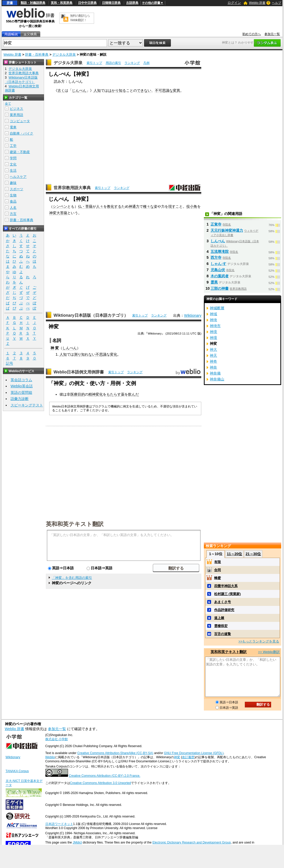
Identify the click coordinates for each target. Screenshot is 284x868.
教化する (114, 206)
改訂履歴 (188, 757)
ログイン (234, 3)
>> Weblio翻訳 (269, 652)
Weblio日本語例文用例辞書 (79, 372)
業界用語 (16, 115)
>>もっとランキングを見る (259, 641)
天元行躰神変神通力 (227, 230)
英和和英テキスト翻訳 (75, 524)
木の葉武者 (220, 276)
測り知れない (85, 354)
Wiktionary (193, 315)
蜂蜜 (218, 578)
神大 (213, 349)
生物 (13, 195)
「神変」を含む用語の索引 (72, 578)
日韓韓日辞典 (111, 3)
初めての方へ (252, 34)
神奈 (213, 367)
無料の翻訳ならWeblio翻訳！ (80, 18)
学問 (13, 158)
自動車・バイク (22, 133)
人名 (13, 208)
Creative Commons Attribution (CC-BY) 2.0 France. (105, 776)
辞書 (10, 3)
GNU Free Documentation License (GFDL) (194, 753)
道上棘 (219, 618)
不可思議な (164, 90)
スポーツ (16, 189)
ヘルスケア (18, 177)
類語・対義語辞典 (33, 3)
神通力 (134, 206)
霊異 (214, 282)
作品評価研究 (224, 610)
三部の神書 (220, 288)
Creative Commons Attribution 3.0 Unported (101, 783)
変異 (177, 90)
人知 (97, 90)
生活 (13, 170)
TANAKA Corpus (17, 771)
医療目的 (78, 394)
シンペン (60, 206)
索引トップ (94, 63)
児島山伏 (218, 270)
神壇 (213, 338)
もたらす (114, 394)
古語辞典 (132, 3)
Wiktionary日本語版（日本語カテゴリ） (91, 315)
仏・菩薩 (85, 206)
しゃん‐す (218, 264)
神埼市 (215, 326)
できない (144, 90)
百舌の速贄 (223, 634)
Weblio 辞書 (257, 3)
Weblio (50, 757)
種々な (148, 206)
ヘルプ (277, 3)
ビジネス (16, 109)
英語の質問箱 (21, 393)
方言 (13, 214)
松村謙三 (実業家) (227, 594)
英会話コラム (21, 380)
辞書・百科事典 (37, 55)
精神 (92, 394)
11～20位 (234, 554)
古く (61, 90)
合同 (218, 570)
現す (172, 206)
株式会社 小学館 (57, 739)
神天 (213, 355)
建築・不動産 (20, 152)
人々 (100, 206)
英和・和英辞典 (62, 3)
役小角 (192, 206)
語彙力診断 (20, 399)
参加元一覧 (272, 34)
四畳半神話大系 (226, 586)
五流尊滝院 (220, 252)
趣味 (13, 183)
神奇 (213, 361)
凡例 (146, 63)
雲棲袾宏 (221, 626)
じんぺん (79, 90)
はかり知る (117, 90)
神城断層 (217, 308)
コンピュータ (20, 121)
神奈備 (215, 373)
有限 (218, 562)
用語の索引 (113, 63)
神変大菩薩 (58, 213)
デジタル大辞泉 (64, 55)
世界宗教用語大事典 (72, 188)
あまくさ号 (223, 602)
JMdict (77, 842)
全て (8, 104)
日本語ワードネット (59, 824)
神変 (177, 757)
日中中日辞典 (87, 3)
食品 (13, 201)
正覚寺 (216, 224)
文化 (13, 164)
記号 (10, 364)
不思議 (101, 354)
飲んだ (133, 394)
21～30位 (253, 554)
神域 (213, 314)
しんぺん (70, 348)
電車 (13, 127)
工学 (13, 146)
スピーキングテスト (27, 405)
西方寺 (216, 257)
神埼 (213, 320)
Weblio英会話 (22, 386)
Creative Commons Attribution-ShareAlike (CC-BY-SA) (115, 753)
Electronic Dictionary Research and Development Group (191, 842)
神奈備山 (217, 379)
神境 (213, 332)
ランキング (132, 63)
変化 (114, 354)
